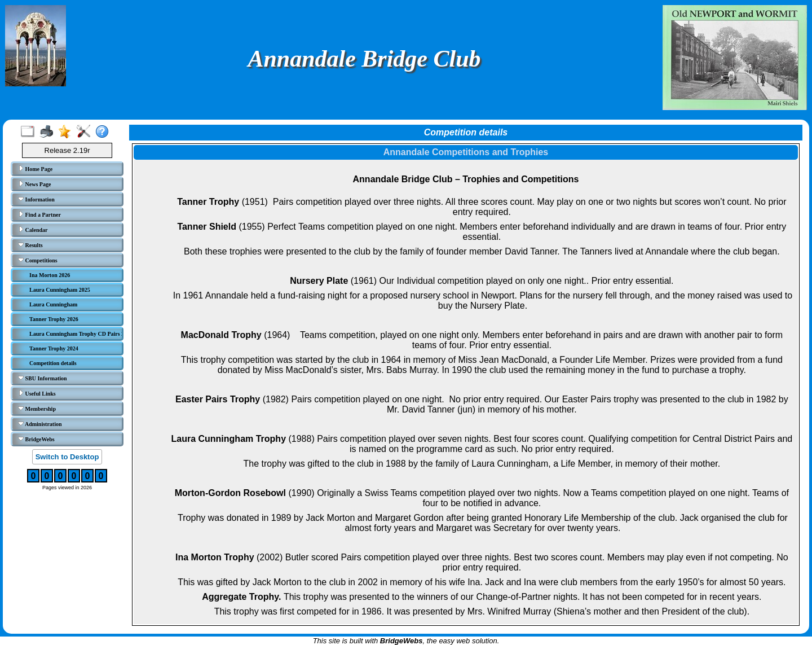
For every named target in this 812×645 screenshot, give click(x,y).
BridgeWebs (36, 439)
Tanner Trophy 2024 (54, 348)
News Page (34, 184)
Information (36, 199)
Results (30, 245)
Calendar (33, 230)
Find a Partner (39, 214)
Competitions (38, 260)
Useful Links (37, 393)
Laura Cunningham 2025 (60, 290)
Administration (40, 424)
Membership (37, 409)
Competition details (53, 363)
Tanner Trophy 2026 (54, 319)
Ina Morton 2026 (50, 275)
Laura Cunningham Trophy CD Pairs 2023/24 (74, 334)
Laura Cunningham (53, 304)
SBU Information (43, 378)
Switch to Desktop (67, 457)
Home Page (35, 169)
